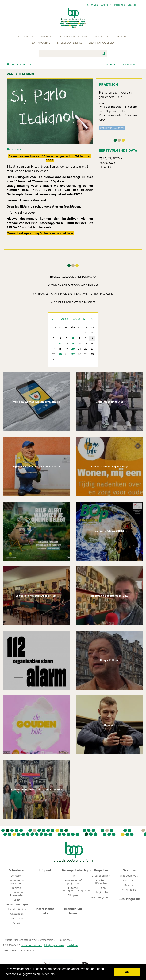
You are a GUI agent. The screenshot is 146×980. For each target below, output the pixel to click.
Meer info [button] (48, 974)
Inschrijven (92, 5)
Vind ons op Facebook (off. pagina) (73, 285)
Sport (17, 900)
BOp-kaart (106, 5)
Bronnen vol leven (102, 43)
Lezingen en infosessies (17, 894)
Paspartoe (119, 5)
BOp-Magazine (41, 43)
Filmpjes (73, 895)
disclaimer (73, 945)
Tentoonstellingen (17, 904)
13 (73, 343)
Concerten (17, 875)
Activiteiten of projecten (73, 882)
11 (60, 343)
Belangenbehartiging (74, 37)
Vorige (110, 64)
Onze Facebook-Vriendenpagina (73, 277)
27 (73, 354)
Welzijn (17, 923)
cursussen (17, 149)
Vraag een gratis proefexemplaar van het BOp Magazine (73, 294)
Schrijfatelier (101, 892)
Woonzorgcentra (101, 897)
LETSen (101, 888)
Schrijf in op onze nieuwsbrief (73, 302)
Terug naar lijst (20, 64)
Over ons (122, 37)
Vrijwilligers (129, 890)
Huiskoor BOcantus (101, 882)
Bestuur (129, 885)
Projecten (102, 37)
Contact (132, 5)
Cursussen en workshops (17, 882)
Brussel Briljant (101, 875)
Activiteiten (26, 37)
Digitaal (17, 888)
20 (73, 349)
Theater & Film (17, 909)
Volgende (129, 64)
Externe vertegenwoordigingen (76, 889)
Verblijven (17, 918)
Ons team (129, 880)
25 (60, 354)
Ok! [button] (127, 972)
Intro (73, 876)
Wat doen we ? (129, 875)
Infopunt (47, 37)
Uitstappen (17, 914)
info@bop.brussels (54, 945)
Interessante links (69, 43)
